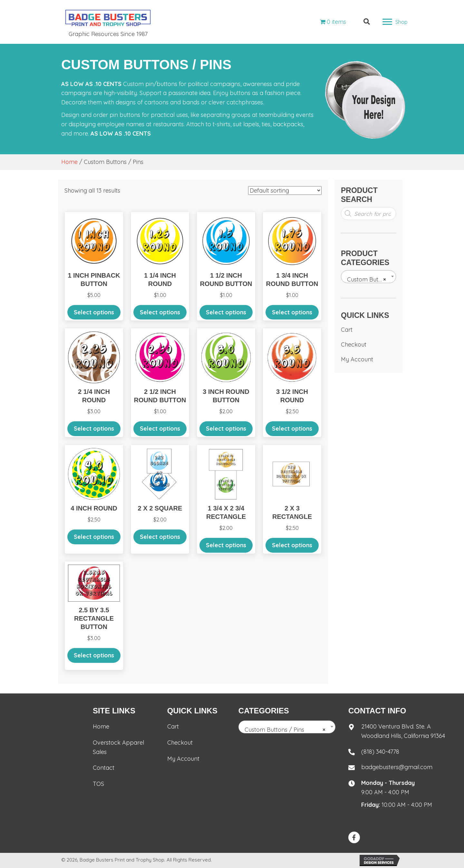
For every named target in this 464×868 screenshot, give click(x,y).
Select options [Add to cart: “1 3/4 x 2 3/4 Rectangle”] (226, 545)
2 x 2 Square (160, 508)
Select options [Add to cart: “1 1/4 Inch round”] (160, 312)
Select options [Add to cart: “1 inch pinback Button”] (94, 312)
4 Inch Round (94, 508)
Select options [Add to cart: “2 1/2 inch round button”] (160, 429)
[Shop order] (285, 191)
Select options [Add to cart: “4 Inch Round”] (94, 537)
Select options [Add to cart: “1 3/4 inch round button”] (292, 312)
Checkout (354, 344)
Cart (347, 330)
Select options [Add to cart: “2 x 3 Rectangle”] (292, 545)
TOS (98, 784)
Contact (104, 768)
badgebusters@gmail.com (397, 767)
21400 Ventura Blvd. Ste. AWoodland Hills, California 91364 (403, 731)
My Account (357, 359)
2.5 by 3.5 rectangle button (94, 618)
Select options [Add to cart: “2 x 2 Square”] (160, 537)
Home (69, 162)
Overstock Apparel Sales (118, 747)
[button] (354, 837)
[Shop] (395, 22)
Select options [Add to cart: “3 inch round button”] (226, 429)
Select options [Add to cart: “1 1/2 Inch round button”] (226, 312)
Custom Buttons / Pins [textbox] (370, 280)
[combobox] (368, 277)
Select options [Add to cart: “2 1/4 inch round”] (94, 429)
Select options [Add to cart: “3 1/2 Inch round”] (292, 429)
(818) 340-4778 (380, 752)
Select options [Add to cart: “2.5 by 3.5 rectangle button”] (94, 655)
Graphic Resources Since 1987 (108, 34)
